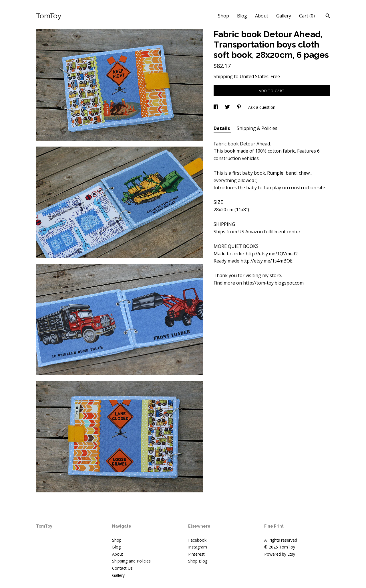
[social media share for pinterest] (240, 107)
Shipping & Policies (257, 128)
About (262, 16)
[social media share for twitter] (228, 107)
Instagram (198, 547)
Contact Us (122, 568)
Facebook (197, 540)
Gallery (284, 16)
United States (254, 76)
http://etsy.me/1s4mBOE (266, 261)
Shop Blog (198, 561)
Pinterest (196, 554)
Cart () (307, 16)
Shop (223, 16)
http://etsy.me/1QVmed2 (272, 254)
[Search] (328, 17)
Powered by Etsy (280, 554)
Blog (242, 16)
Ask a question (262, 107)
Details (222, 128)
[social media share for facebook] (216, 107)
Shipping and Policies (131, 561)
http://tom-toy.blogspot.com (273, 283)
